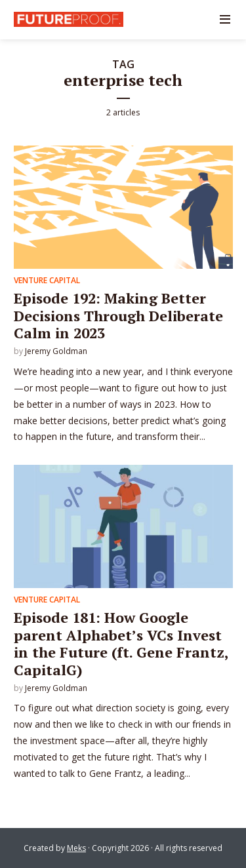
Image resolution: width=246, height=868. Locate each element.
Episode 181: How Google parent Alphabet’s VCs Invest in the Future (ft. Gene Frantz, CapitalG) (121, 643)
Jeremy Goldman (56, 351)
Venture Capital (47, 280)
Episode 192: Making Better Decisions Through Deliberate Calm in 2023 (118, 315)
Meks (76, 848)
